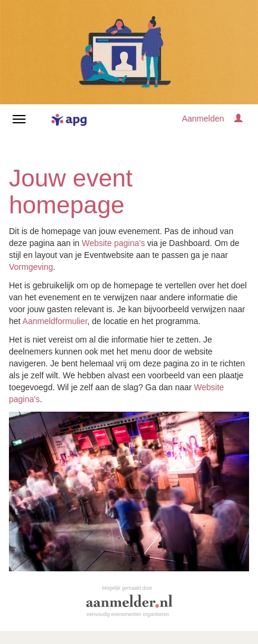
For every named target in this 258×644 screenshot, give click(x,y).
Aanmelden (203, 119)
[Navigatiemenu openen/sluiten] (19, 119)
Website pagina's (113, 243)
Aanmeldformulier (55, 321)
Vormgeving (31, 267)
